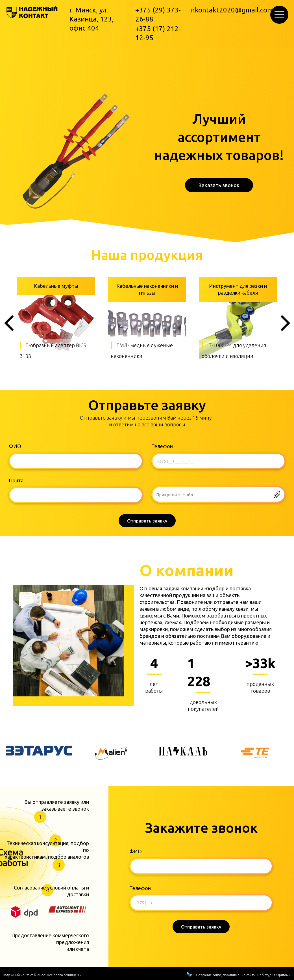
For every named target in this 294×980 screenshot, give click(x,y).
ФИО (15, 446)
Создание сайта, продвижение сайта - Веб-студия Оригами (243, 957)
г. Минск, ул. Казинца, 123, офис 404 (92, 19)
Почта (16, 480)
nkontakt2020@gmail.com (232, 10)
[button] (279, 15)
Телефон (162, 446)
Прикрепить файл (175, 495)
